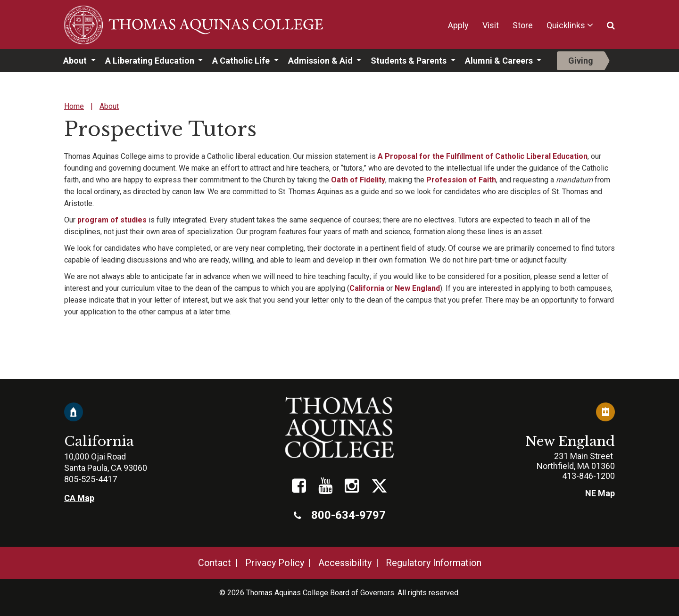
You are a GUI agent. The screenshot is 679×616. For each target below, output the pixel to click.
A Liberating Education (151, 61)
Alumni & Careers (500, 61)
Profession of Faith (461, 180)
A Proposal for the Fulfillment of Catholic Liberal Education (483, 156)
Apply (458, 25)
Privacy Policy (275, 563)
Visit (491, 25)
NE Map (600, 493)
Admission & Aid (321, 61)
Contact (215, 563)
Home (74, 106)
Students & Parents (410, 61)
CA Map (79, 498)
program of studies (112, 220)
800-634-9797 (340, 515)
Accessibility (345, 563)
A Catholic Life (242, 61)
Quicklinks (566, 25)
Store (523, 25)
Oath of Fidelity (358, 180)
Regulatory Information (434, 563)
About (76, 61)
